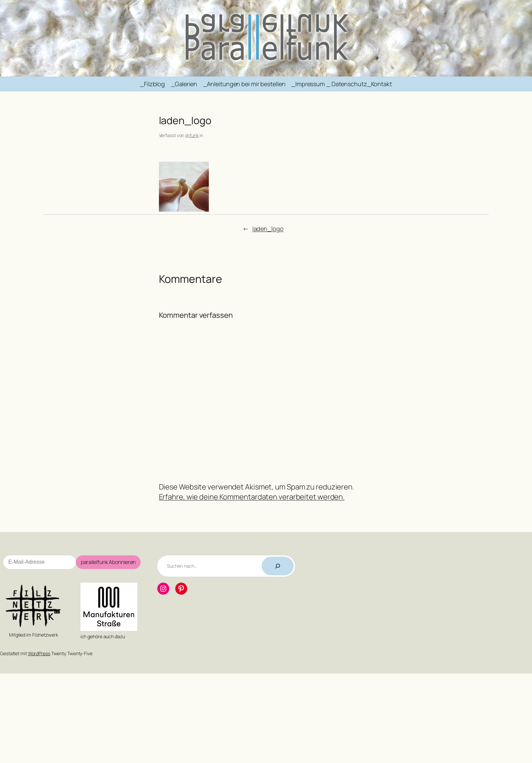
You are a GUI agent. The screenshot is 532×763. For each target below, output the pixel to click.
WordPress (39, 653)
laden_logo (268, 229)
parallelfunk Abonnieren (108, 562)
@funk (192, 135)
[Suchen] (278, 566)
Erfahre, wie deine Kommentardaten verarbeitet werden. (252, 497)
